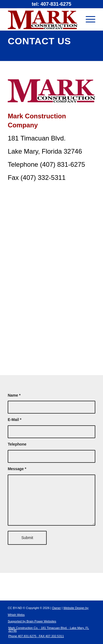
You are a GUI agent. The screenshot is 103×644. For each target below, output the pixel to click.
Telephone (17, 444)
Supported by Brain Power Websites (32, 621)
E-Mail (15, 420)
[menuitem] (48, 633)
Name (14, 395)
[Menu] (88, 19)
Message (17, 469)
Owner (56, 608)
